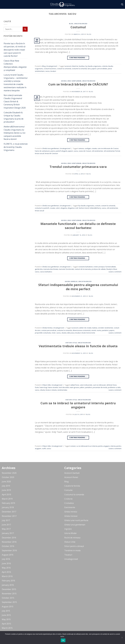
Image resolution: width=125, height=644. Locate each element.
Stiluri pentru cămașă (74, 546)
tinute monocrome (88, 333)
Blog (71, 24)
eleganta (64, 208)
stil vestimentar (97, 151)
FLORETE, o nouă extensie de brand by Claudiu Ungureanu (16, 147)
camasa (81, 148)
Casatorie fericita (72, 486)
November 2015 (9, 594)
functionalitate (111, 267)
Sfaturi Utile (71, 343)
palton (82, 387)
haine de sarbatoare (42, 151)
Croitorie (68, 499)
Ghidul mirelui (71, 281)
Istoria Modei (70, 533)
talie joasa (71, 333)
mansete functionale (66, 269)
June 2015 (6, 615)
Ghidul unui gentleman (71, 81)
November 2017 (9, 516)
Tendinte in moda (72, 550)
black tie (75, 66)
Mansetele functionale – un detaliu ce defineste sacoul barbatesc (78, 226)
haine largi (43, 387)
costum (98, 206)
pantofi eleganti (61, 151)
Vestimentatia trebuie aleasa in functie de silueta (78, 346)
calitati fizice (75, 385)
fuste (37, 387)
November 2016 (9, 542)
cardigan (88, 148)
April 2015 (6, 624)
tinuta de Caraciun (51, 153)
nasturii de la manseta (83, 269)
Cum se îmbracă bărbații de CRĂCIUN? (78, 84)
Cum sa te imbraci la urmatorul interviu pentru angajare (78, 405)
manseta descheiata (51, 269)
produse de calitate (99, 269)
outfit (44, 448)
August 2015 (8, 607)
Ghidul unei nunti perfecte (76, 520)
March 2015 (7, 628)
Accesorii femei (71, 477)
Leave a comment (115, 272)
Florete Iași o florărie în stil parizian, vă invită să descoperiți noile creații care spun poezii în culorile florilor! (15, 50)
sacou (47, 71)
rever (54, 333)
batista (95, 328)
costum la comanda (64, 69)
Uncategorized (81, 24)
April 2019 (6, 495)
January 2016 (8, 585)
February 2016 (8, 581)
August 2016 (8, 555)
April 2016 (6, 572)
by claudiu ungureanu (93, 66)
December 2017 (9, 512)
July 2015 (6, 611)
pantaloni (105, 330)
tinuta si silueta (51, 390)
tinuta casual (39, 153)
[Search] (122, 4)
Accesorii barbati (72, 473)
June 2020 (6, 482)
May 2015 (6, 619)
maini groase (74, 387)
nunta (99, 330)
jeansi (53, 151)
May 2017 (6, 529)
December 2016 (9, 538)
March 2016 (7, 576)
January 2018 (8, 507)
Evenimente (70, 507)
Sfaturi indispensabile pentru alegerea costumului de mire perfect (78, 287)
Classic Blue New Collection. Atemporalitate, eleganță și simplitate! (15, 65)
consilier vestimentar (106, 328)
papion (94, 69)
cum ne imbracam (99, 385)
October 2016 (8, 546)
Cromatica (69, 503)
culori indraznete (86, 385)
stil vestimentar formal (112, 151)
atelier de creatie (85, 328)
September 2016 (9, 550)
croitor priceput (99, 267)
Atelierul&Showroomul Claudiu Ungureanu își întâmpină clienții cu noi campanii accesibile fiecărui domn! (14, 133)
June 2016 (6, 563)
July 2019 (6, 486)
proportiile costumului (43, 333)
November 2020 (9, 473)
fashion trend (84, 208)
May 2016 (6, 568)
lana (89, 69)
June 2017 (6, 525)
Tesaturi (68, 555)
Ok (63, 640)
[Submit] (25, 29)
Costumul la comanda (74, 495)
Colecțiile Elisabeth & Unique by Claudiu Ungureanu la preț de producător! (14, 117)
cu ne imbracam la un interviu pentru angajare (93, 446)
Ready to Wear (112, 269)
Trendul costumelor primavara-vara (78, 167)
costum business (50, 69)
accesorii (68, 66)
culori (58, 208)
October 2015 (8, 598)
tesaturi (53, 71)
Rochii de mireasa (72, 538)
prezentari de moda (100, 387)
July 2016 (6, 559)
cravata (94, 148)
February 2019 (8, 503)
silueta (64, 333)
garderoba (39, 269)
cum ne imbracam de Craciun (108, 148)
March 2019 (7, 499)
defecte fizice (112, 385)
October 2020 (8, 477)
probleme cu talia (114, 387)
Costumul (78, 27)
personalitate (102, 69)
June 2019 (6, 490)
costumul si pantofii (42, 208)
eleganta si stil (73, 208)
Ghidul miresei (71, 516)
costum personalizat (49, 330)
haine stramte (53, 387)
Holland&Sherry (95, 208)
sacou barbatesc (46, 272)
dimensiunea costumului (82, 330)
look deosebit (64, 387)
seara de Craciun (85, 151)
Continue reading (78, 58)
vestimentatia (62, 390)
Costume (68, 490)
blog (89, 34)
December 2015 (9, 589)
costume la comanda (79, 69)
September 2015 (9, 602)
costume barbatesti (86, 267)
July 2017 (6, 520)
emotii (94, 330)
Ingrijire (68, 529)
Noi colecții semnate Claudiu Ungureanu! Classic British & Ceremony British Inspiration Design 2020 (15, 101)
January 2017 (8, 533)
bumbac (82, 66)
